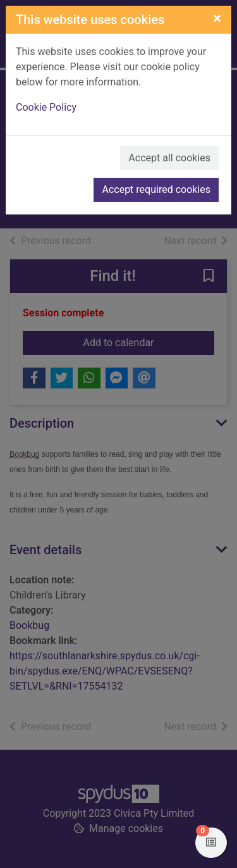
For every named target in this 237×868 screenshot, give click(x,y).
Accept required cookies (156, 189)
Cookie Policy (46, 107)
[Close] (217, 18)
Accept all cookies (169, 158)
